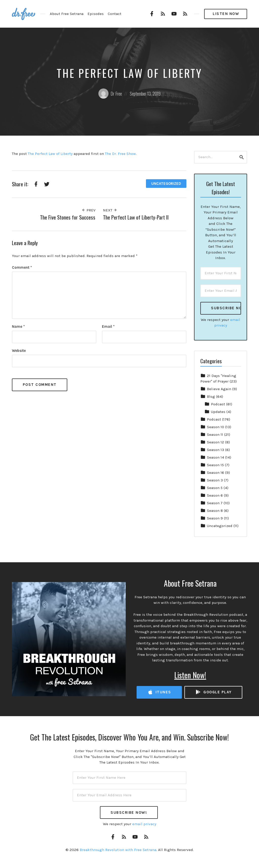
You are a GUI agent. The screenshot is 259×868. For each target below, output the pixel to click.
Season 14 (215, 457)
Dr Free (110, 94)
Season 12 (215, 442)
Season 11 (215, 435)
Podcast (218, 404)
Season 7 (215, 503)
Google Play (213, 692)
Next (110, 210)
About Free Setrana (67, 14)
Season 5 (215, 488)
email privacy (144, 824)
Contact (115, 14)
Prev (89, 210)
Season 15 (215, 465)
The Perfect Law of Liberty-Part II (136, 217)
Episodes (96, 14)
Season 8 (215, 511)
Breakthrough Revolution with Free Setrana (118, 850)
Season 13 (215, 450)
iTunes (159, 692)
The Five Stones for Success (68, 217)
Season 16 (215, 473)
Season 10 (215, 427)
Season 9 (215, 518)
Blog (211, 396)
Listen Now (226, 14)
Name (18, 327)
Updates (218, 412)
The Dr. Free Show (120, 154)
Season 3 (215, 480)
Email (108, 327)
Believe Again (219, 389)
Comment (22, 267)
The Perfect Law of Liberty (50, 154)
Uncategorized (166, 184)
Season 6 (215, 495)
